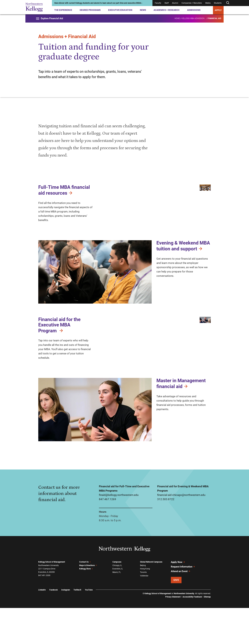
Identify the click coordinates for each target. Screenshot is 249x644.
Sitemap (207, 633)
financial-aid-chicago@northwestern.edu (181, 531)
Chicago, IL (117, 601)
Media (208, 3)
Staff (167, 3)
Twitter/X (77, 626)
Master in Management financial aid (181, 419)
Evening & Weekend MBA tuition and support (183, 267)
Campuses (117, 598)
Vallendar (144, 612)
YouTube (89, 626)
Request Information (183, 603)
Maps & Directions (88, 601)
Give (176, 616)
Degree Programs (90, 10)
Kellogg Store (86, 605)
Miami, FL (117, 608)
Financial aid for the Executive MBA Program (59, 346)
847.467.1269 (108, 535)
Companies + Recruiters (192, 3)
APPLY (218, 10)
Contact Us (85, 598)
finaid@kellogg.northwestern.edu (119, 531)
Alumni (175, 3)
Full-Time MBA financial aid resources (64, 190)
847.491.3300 (44, 611)
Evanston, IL (118, 605)
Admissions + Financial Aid (67, 36)
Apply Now (178, 598)
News (143, 10)
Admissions (194, 10)
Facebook (54, 626)
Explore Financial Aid (49, 18)
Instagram (66, 626)
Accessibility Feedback (192, 633)
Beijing (143, 601)
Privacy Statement (173, 633)
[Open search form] (228, 3)
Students (218, 3)
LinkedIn (42, 626)
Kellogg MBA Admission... (194, 18)
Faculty (158, 3)
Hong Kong (145, 605)
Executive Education (120, 10)
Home (177, 18)
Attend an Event (181, 607)
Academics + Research (167, 10)
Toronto (143, 608)
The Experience (63, 10)
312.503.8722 (166, 535)
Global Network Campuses (151, 598)
